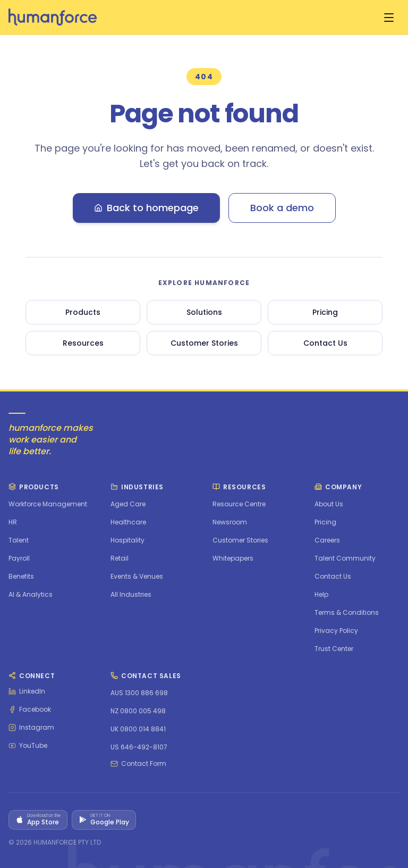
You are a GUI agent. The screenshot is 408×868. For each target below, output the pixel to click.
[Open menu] (389, 17)
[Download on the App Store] (38, 820)
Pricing (325, 312)
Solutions (204, 312)
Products (83, 312)
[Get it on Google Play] (104, 820)
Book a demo (282, 208)
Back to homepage (146, 208)
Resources (83, 343)
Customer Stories (204, 343)
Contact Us (325, 343)
